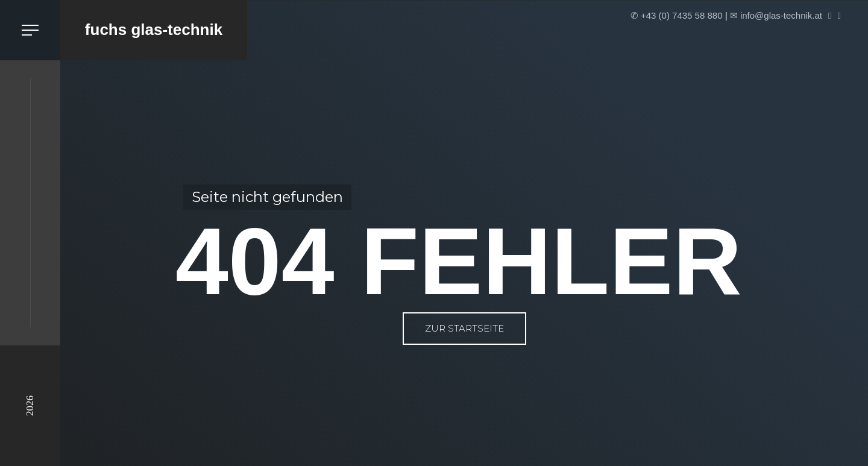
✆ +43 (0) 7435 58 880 (677, 15)
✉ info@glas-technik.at (776, 15)
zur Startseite (464, 328)
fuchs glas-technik (154, 30)
